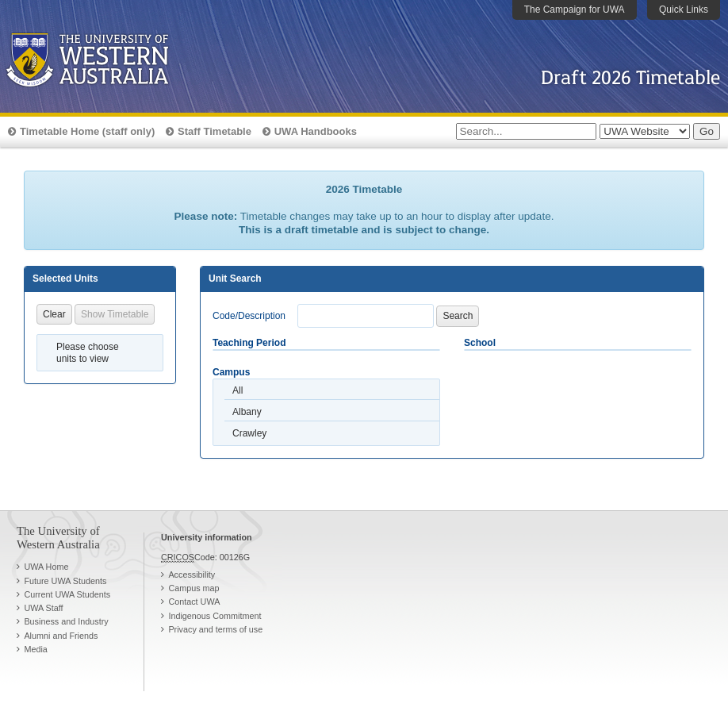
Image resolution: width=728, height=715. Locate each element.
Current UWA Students (67, 594)
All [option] (238, 390)
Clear (54, 314)
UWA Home (46, 567)
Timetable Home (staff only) (87, 131)
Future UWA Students (65, 581)
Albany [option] (247, 412)
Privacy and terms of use (215, 629)
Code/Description (249, 316)
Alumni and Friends (61, 636)
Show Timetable (115, 314)
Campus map (193, 588)
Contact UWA (194, 602)
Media (35, 649)
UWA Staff (43, 608)
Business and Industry (66, 621)
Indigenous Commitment (215, 616)
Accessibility (192, 575)
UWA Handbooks (316, 131)
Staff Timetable (215, 131)
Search (458, 316)
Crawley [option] (249, 433)
